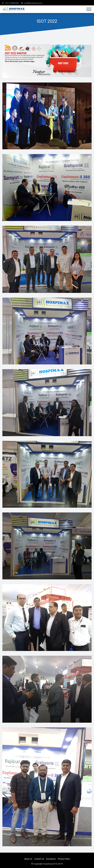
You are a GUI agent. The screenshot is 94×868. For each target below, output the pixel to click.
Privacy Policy (64, 859)
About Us (28, 859)
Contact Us (39, 859)
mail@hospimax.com (32, 3)
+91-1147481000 (11, 3)
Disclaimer (51, 859)
